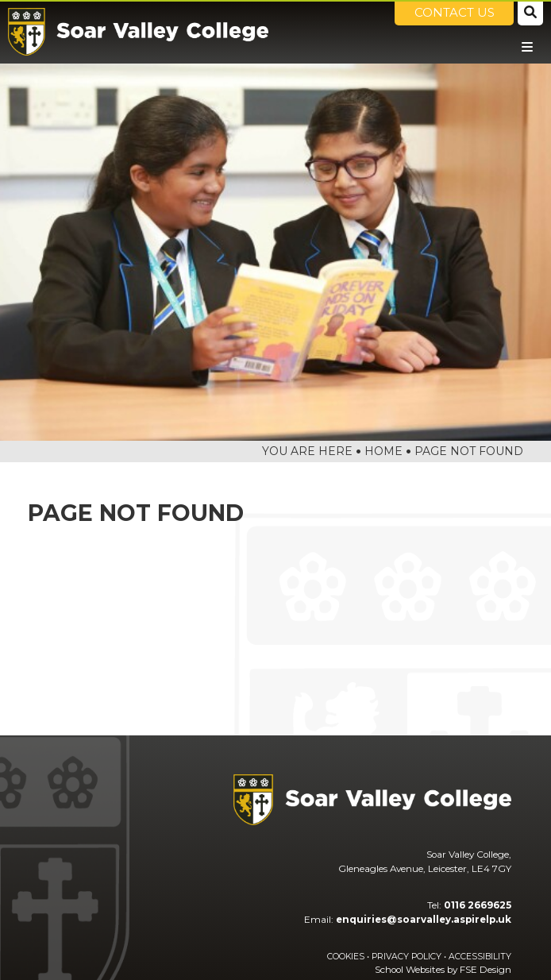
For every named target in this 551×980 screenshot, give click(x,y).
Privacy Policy (407, 957)
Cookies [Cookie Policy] (346, 957)
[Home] (138, 32)
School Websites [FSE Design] (410, 970)
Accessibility (480, 957)
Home (383, 451)
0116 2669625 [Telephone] (478, 905)
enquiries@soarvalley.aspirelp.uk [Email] (424, 920)
